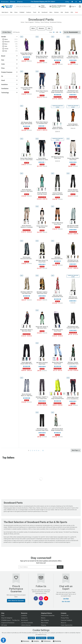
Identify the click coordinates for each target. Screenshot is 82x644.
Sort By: (72, 32)
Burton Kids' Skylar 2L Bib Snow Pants (27, 330)
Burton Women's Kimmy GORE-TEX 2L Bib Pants (73, 125)
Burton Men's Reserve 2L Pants (42, 92)
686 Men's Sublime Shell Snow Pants (42, 293)
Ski (39, 12)
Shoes (16, 12)
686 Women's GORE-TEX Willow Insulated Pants (73, 226)
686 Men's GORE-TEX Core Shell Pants (27, 293)
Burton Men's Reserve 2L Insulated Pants (42, 123)
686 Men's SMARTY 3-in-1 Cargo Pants (42, 398)
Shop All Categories (7, 618)
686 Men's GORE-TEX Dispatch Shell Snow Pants (57, 57)
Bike (11, 12)
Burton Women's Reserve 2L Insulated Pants (27, 226)
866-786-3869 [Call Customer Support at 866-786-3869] (66, 602)
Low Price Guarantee (27, 623)
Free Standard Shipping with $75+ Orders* (43, 2)
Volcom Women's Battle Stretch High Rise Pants (73, 191)
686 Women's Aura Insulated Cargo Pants (73, 327)
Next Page (76, 450)
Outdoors (29, 12)
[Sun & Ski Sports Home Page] (7, 6)
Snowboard (45, 12)
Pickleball (22, 12)
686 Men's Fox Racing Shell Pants (57, 158)
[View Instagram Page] (76, 2)
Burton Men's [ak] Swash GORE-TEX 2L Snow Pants (27, 363)
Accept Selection (41, 638)
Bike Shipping (45, 620)
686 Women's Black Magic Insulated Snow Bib (57, 92)
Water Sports (5, 12)
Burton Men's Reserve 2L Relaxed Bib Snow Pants (42, 57)
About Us (63, 623)
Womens (56, 12)
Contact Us (24, 618)
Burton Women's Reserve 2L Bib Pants (27, 191)
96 (60, 32)
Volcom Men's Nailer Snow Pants (73, 159)
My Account (25, 620)
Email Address (19, 565)
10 (43, 451)
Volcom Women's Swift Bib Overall (42, 193)
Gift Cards (4, 625)
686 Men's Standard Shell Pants (42, 363)
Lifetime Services (26, 625)
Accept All (31, 638)
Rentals (13, 2)
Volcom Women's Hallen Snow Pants (57, 194)
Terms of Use (65, 616)
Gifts (72, 12)
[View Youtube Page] (80, 2)
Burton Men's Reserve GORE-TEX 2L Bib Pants (27, 54)
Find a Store (5, 2)
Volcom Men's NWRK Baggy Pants (27, 89)
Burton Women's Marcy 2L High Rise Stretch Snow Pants (27, 395)
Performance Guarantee (48, 616)
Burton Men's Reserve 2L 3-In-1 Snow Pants (27, 159)
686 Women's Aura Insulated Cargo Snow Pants (73, 92)
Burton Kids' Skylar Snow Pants (57, 330)
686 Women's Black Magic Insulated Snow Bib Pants (57, 430)
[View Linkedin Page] (41, 603)
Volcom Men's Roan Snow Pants (57, 224)
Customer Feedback (66, 620)
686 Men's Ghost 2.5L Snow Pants (42, 261)
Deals (76, 12)
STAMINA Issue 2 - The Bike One (10, 620)
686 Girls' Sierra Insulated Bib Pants (57, 296)
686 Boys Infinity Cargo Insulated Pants (57, 398)
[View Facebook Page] (72, 2)
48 (57, 32)
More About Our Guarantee (16, 601)
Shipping (43, 625)
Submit (60, 567)
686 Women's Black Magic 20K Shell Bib (27, 123)
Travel (35, 12)
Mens (51, 12)
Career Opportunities (67, 625)
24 (54, 32)
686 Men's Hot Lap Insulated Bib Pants (73, 261)
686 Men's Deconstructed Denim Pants (57, 258)
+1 (64, 394)
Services (20, 2)
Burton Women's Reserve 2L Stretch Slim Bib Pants (57, 128)
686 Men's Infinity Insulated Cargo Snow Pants (73, 57)
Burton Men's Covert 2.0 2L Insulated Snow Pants (73, 398)
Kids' (49, 28)
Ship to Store (45, 623)
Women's (41, 28)
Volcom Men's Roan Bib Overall (42, 227)
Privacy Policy (65, 618)
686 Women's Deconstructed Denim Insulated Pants (27, 258)
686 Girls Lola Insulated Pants (73, 298)
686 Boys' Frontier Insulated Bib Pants (73, 363)
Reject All (51, 638)
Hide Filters (7, 32)
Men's (33, 28)
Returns (43, 618)
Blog (67, 2)
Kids (62, 12)
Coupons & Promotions (8, 623)
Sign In (73, 6)
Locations (24, 616)
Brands (67, 12)
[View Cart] (80, 6)
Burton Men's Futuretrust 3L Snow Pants (42, 159)
